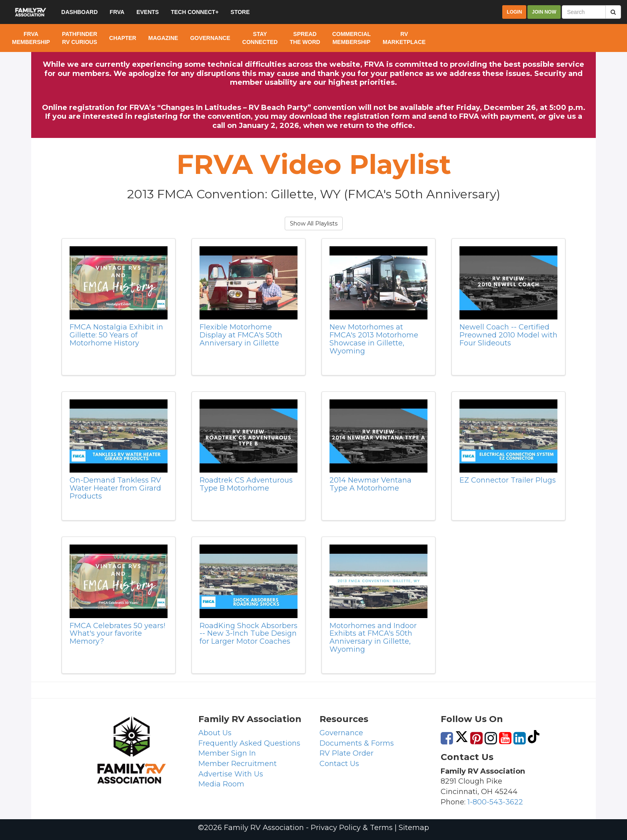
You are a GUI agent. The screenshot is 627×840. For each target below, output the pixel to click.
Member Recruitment (238, 764)
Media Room (221, 784)
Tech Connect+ (195, 12)
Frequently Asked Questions (249, 743)
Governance (341, 733)
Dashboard (79, 12)
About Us (215, 733)
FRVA (117, 12)
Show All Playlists (314, 223)
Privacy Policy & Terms (352, 828)
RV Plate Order (346, 753)
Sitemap (414, 828)
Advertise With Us (231, 774)
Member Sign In (227, 753)
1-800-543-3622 (495, 802)
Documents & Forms (357, 743)
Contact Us (339, 764)
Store (240, 12)
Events (148, 12)
